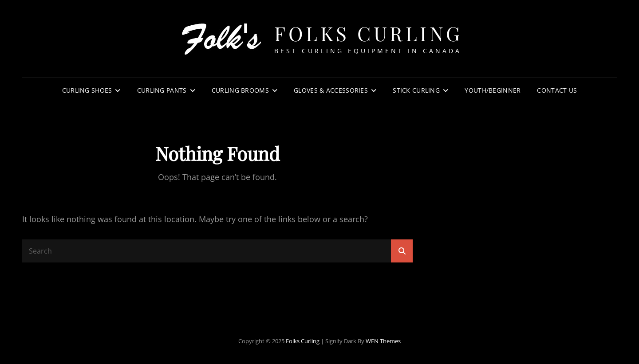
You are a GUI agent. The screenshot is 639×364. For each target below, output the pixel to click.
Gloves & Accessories (331, 90)
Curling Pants (162, 90)
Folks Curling (369, 33)
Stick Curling (416, 90)
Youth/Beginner (493, 90)
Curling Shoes (87, 90)
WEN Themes (383, 341)
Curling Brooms (240, 90)
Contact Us (557, 90)
